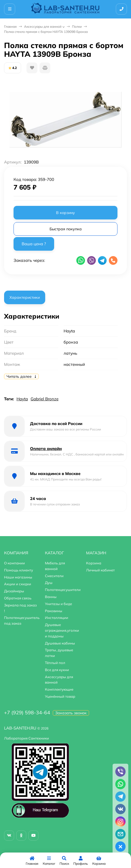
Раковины (54, 611)
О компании (14, 563)
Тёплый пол (55, 663)
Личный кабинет (100, 570)
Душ (49, 583)
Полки (77, 26)
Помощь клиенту (19, 570)
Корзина (94, 563)
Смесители (54, 576)
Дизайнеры (14, 591)
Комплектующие (59, 689)
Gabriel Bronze (45, 399)
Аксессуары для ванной (43, 26)
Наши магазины (18, 577)
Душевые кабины (60, 643)
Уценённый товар (60, 696)
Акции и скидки (18, 584)
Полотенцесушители (63, 590)
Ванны (51, 597)
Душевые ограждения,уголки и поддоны (62, 630)
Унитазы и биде (58, 604)
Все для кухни (57, 670)
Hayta (22, 399)
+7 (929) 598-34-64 (27, 713)
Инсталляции (57, 618)
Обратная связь (18, 598)
